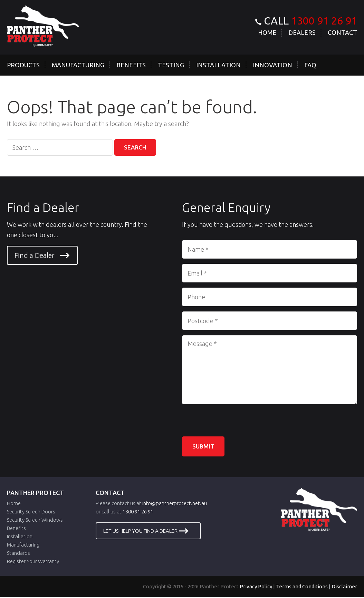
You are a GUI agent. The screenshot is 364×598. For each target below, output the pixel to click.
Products (23, 65)
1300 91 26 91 (324, 21)
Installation (218, 65)
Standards (18, 554)
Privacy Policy (256, 587)
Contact (342, 32)
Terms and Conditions (302, 587)
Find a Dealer (35, 256)
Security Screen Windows (35, 521)
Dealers (302, 32)
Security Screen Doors (31, 513)
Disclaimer (344, 587)
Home (267, 32)
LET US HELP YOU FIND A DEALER (140, 532)
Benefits (131, 65)
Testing (171, 65)
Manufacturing (78, 65)
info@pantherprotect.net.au (175, 504)
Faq (310, 65)
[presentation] (234, 423)
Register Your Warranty (33, 562)
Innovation (272, 65)
